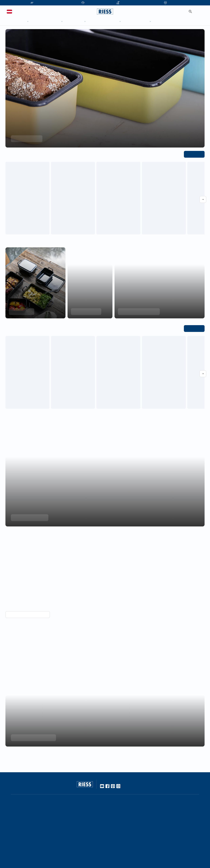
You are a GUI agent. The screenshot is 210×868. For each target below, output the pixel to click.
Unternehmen (115, 800)
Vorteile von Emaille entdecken (26, 600)
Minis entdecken (21, 311)
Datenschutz (155, 841)
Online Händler (34, 800)
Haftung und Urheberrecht (163, 847)
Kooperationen (115, 806)
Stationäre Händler (36, 806)
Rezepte (71, 817)
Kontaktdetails (156, 800)
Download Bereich (158, 824)
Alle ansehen (195, 154)
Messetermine (115, 829)
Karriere (111, 811)
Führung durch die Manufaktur (124, 835)
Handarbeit (73, 835)
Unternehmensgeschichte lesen (31, 724)
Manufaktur (73, 841)
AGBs (150, 853)
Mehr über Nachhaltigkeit (28, 517)
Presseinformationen (159, 818)
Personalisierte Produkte (121, 853)
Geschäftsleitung (116, 817)
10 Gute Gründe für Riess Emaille (85, 806)
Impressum (154, 836)
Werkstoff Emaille (76, 800)
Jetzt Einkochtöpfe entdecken (138, 311)
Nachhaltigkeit (75, 846)
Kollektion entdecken (25, 139)
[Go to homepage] (105, 12)
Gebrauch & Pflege (77, 811)
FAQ (150, 806)
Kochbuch (72, 823)
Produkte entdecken (85, 311)
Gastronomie (114, 847)
